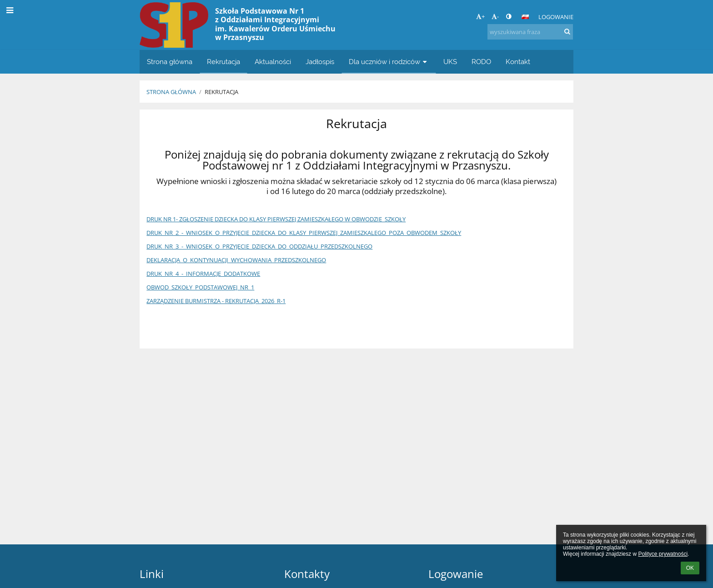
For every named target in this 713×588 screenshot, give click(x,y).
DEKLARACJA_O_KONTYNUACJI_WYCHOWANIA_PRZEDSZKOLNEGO (236, 260)
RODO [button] (481, 62)
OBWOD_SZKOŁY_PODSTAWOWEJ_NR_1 (200, 287)
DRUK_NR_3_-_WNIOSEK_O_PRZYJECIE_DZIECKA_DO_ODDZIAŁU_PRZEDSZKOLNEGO (259, 246)
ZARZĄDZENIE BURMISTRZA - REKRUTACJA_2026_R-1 (216, 301)
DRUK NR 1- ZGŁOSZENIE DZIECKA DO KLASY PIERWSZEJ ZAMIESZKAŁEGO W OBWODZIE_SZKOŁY (276, 219)
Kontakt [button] (518, 62)
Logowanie (556, 17)
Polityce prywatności (663, 554)
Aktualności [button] (273, 62)
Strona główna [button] (170, 62)
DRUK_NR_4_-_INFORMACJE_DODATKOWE (203, 274)
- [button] (495, 16)
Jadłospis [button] (320, 62)
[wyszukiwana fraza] (530, 32)
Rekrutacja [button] (223, 62)
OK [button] (690, 568)
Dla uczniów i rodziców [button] (389, 62)
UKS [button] (450, 62)
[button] (525, 17)
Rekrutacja (221, 92)
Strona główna (171, 92)
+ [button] (480, 16)
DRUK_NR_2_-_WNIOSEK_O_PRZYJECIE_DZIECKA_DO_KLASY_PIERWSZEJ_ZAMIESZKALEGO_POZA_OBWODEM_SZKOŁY (304, 233)
